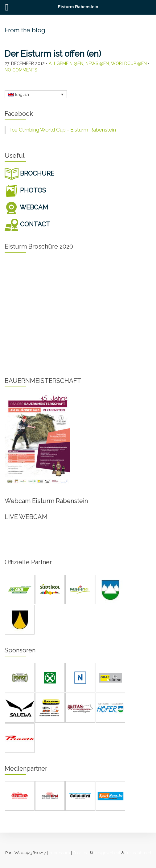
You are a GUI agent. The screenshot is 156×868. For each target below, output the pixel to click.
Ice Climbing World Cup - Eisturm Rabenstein (63, 130)
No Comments (21, 70)
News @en (97, 63)
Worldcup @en (129, 63)
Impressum (59, 853)
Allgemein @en (66, 63)
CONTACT (27, 224)
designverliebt (107, 853)
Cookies (80, 853)
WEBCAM (26, 207)
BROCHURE (29, 173)
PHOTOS (25, 190)
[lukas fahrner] (138, 853)
